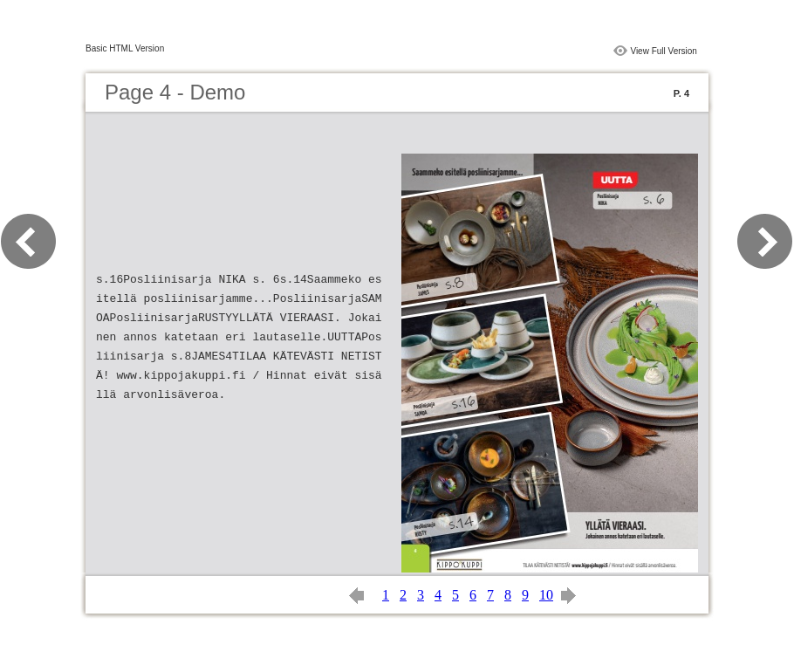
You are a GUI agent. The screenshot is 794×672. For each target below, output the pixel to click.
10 (546, 595)
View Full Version (664, 51)
